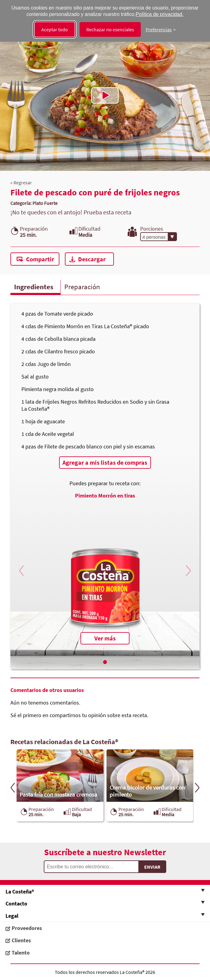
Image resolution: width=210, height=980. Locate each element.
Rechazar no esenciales (110, 29)
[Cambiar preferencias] (161, 29)
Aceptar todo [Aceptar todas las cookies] (55, 29)
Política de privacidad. (160, 14)
